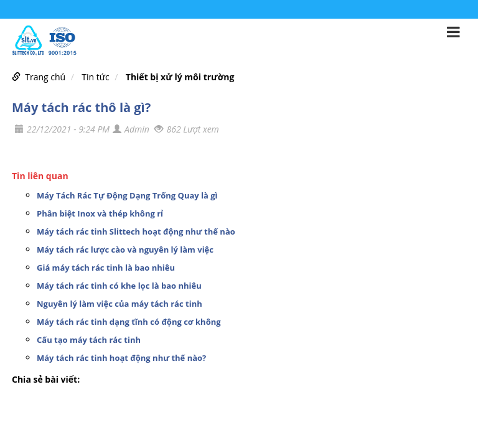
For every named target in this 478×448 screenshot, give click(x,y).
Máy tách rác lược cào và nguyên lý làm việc (125, 250)
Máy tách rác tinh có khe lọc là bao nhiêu (119, 286)
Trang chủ (45, 77)
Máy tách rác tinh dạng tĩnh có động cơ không (129, 322)
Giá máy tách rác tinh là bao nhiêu (106, 268)
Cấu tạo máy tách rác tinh (89, 340)
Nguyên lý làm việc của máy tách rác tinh (119, 304)
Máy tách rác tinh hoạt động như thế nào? (121, 358)
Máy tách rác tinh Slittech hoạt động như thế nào (136, 231)
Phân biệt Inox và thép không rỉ (100, 213)
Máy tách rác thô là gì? (81, 107)
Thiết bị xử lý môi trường (180, 77)
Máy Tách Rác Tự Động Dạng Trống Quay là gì (127, 195)
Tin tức (95, 77)
